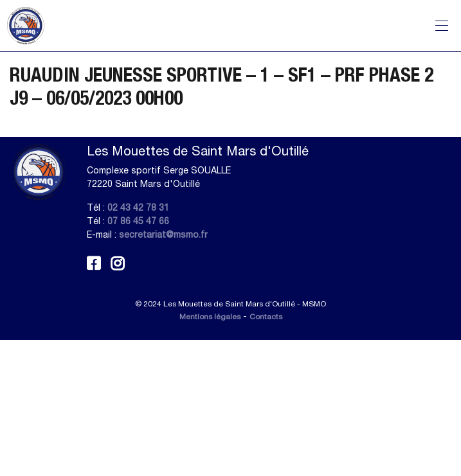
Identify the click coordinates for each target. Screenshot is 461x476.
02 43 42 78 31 (138, 207)
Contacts (266, 317)
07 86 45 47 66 (138, 221)
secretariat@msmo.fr (163, 234)
